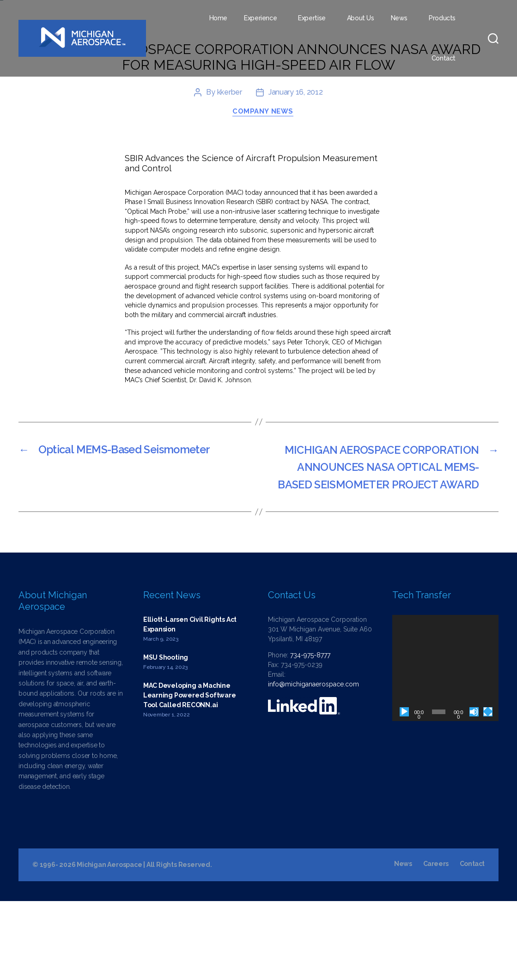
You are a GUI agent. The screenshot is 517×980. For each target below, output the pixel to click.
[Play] (404, 790)
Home (218, 18)
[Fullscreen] (488, 790)
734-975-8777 (310, 734)
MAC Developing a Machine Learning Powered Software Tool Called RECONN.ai (190, 774)
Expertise (312, 18)
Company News (263, 189)
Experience (260, 18)
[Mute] (474, 790)
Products (442, 18)
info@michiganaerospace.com (313, 763)
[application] (445, 747)
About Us (361, 18)
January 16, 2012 (296, 170)
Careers (435, 943)
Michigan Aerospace (109, 944)
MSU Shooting (166, 736)
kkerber (230, 170)
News (399, 18)
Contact (444, 58)
